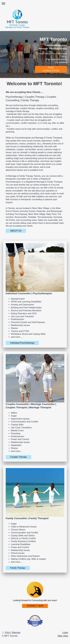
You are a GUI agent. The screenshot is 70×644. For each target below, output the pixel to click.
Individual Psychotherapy (22, 343)
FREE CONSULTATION (51, 69)
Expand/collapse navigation (35, 3)
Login (65, 633)
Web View (63, 636)
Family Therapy (18, 568)
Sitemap (16, 633)
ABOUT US (16, 231)
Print (6, 633)
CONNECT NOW (35, 606)
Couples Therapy (19, 457)
